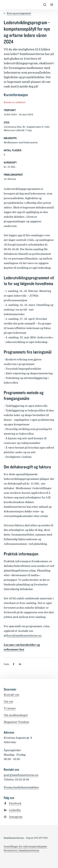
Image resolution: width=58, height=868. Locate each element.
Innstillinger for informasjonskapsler (25, 846)
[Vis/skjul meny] (52, 5)
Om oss (8, 701)
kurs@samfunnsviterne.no (24, 635)
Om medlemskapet (16, 715)
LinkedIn (15, 810)
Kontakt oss (11, 695)
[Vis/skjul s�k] (45, 5)
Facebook (15, 803)
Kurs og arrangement (19, 13)
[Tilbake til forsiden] (6, 5)
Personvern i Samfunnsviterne (22, 850)
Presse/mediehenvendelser (21, 787)
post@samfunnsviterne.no (21, 775)
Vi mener (10, 708)
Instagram (16, 817)
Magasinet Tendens (16, 722)
